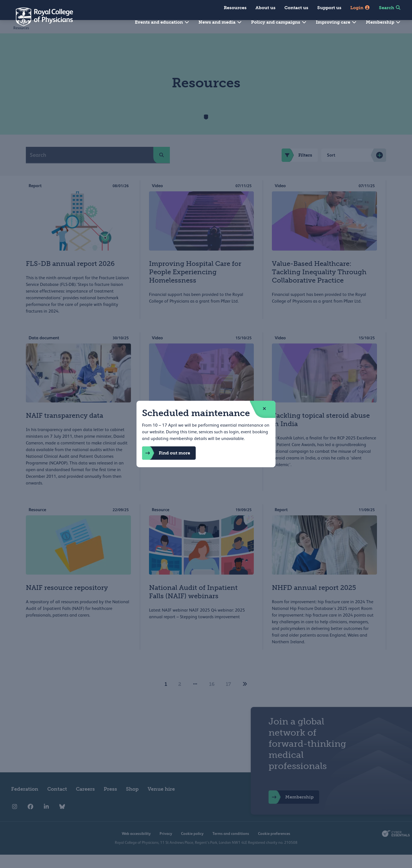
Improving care (336, 22)
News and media (220, 22)
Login (360, 8)
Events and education (162, 22)
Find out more (166, 453)
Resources (235, 8)
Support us (329, 8)
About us (265, 8)
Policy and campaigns (279, 22)
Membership (383, 22)
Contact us (296, 8)
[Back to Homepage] (41, 17)
